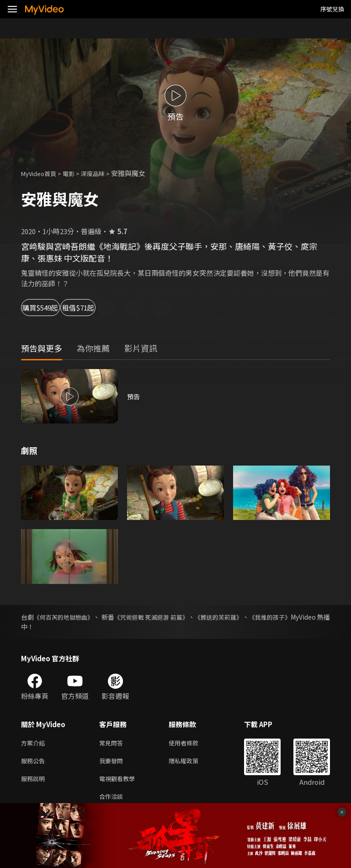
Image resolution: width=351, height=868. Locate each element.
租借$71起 (114, 308)
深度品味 (103, 173)
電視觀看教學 (120, 782)
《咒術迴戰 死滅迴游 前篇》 (173, 617)
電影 (76, 173)
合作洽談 (113, 801)
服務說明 (35, 782)
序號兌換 (332, 9)
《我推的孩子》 (308, 617)
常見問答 (113, 743)
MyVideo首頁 (42, 173)
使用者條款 (191, 743)
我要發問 (113, 763)
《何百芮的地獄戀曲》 (70, 617)
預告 (134, 396)
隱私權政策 (191, 763)
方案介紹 (35, 743)
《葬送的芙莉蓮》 (249, 617)
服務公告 (35, 763)
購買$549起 (50, 308)
